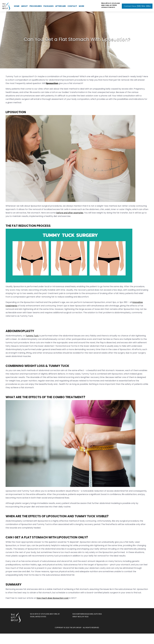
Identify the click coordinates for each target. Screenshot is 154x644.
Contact (72, 5)
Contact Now (137, 5)
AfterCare (61, 5)
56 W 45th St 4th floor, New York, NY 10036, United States (46, 626)
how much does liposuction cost (54, 609)
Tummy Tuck (33, 343)
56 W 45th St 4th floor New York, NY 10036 (111, 3)
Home (17, 5)
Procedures (36, 5)
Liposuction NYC (108, 6)
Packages (48, 5)
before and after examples (88, 221)
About (24, 5)
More (81, 5)
